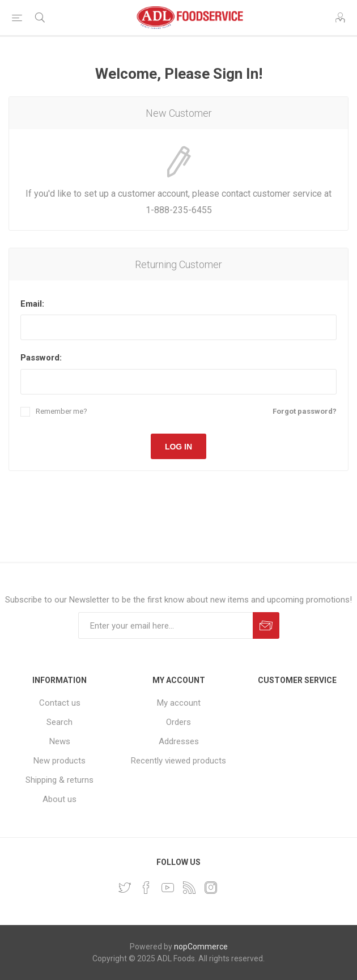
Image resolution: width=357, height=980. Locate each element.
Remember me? (61, 411)
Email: (32, 304)
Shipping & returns (59, 780)
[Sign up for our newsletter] (165, 625)
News (60, 741)
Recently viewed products (178, 761)
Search (59, 722)
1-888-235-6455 (179, 210)
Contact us (60, 703)
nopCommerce (201, 947)
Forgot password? (305, 411)
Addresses (179, 741)
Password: (41, 358)
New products (59, 761)
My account (179, 703)
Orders (178, 722)
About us (59, 799)
